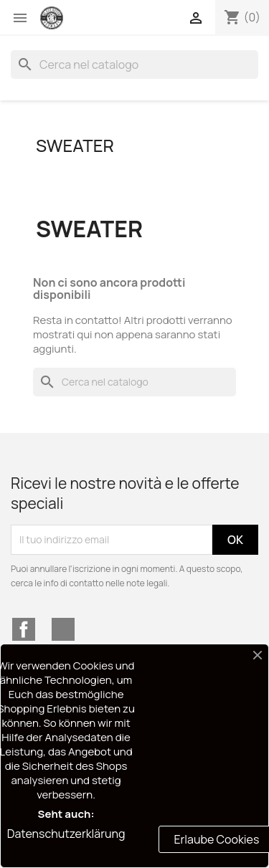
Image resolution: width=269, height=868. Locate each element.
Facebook (24, 629)
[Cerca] (134, 65)
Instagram (63, 629)
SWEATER (75, 145)
